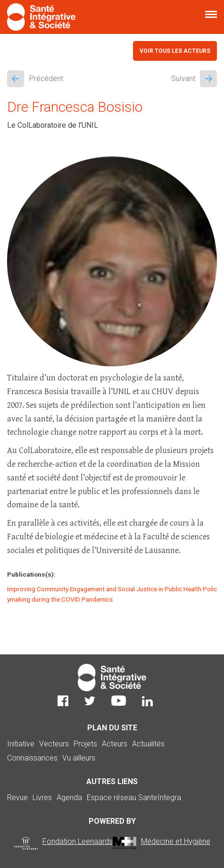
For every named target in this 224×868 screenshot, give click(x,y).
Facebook (63, 701)
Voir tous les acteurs (175, 51)
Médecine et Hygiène (176, 841)
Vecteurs (54, 744)
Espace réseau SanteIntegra (134, 798)
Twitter (90, 701)
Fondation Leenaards (78, 841)
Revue (17, 798)
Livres (42, 798)
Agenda (69, 798)
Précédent (35, 79)
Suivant (194, 79)
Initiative (21, 744)
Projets (85, 744)
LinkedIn (147, 701)
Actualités (148, 744)
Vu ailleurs (79, 758)
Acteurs (115, 744)
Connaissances (32, 758)
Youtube (119, 701)
